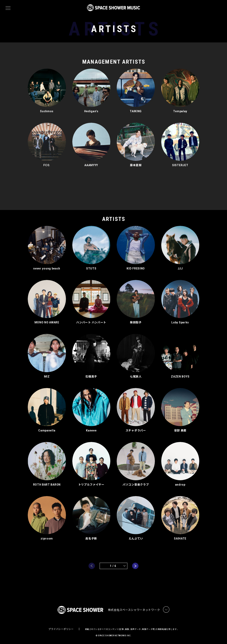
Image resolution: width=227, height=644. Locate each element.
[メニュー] (8, 8)
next (135, 566)
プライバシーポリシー (61, 629)
